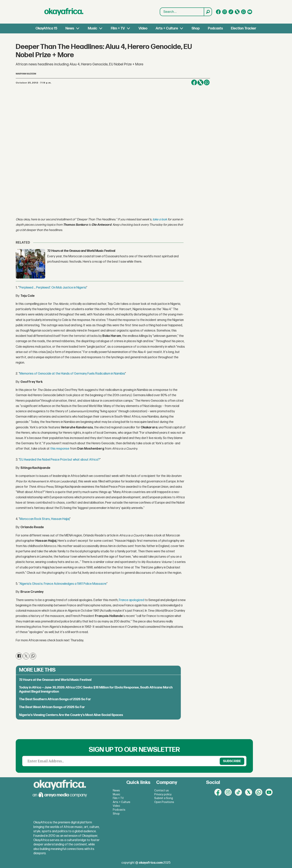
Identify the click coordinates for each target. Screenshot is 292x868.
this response (60, 449)
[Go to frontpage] (64, 12)
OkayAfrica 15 (46, 28)
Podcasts (215, 28)
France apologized (131, 600)
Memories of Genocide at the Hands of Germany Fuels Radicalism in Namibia (72, 374)
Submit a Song (164, 798)
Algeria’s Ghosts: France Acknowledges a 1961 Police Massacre (63, 584)
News (70, 28)
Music (93, 28)
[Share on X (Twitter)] (200, 82)
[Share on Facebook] (194, 82)
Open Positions (164, 802)
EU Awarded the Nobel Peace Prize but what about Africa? (60, 460)
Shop (196, 28)
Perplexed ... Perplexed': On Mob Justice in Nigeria (53, 288)
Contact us (162, 791)
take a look (160, 220)
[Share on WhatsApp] (207, 82)
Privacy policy (163, 794)
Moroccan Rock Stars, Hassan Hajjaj (45, 519)
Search (160, 12)
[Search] (208, 12)
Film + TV (118, 28)
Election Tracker (244, 28)
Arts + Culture (167, 28)
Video (143, 28)
